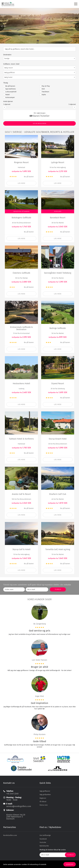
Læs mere (21, 183)
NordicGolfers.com (10, 835)
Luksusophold (11, 91)
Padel (8, 94)
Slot (43, 89)
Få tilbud (43, 801)
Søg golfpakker (45, 794)
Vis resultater (39, 123)
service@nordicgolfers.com (19, 806)
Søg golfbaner (45, 791)
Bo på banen (10, 86)
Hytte (44, 94)
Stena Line (44, 805)
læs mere (21, 238)
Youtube (43, 842)
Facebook (43, 838)
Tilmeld (70, 854)
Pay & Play (46, 86)
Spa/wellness (11, 89)
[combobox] (39, 58)
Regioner (43, 798)
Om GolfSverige (45, 835)
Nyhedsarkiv (44, 845)
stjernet (7, 104)
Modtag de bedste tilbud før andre (53, 849)
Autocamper (10, 97)
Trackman (45, 91)
